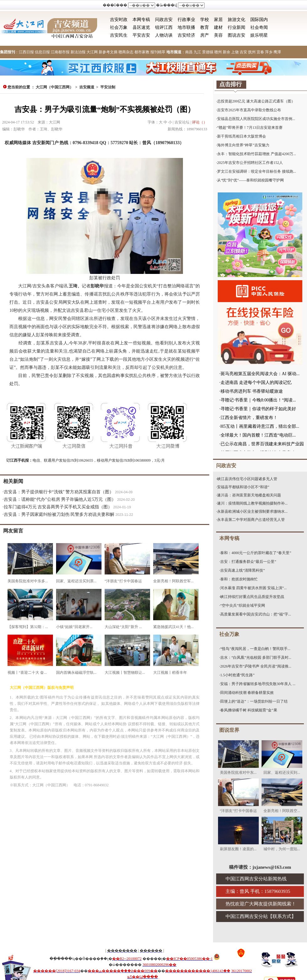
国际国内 (259, 20)
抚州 (252, 52)
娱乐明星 (259, 35)
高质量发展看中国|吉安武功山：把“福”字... (256, 614)
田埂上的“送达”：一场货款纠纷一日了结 (254, 701)
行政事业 (186, 20)
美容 (218, 35)
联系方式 (282, 916)
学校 (205, 20)
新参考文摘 (108, 52)
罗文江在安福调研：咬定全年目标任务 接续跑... (257, 171)
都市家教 (142, 52)
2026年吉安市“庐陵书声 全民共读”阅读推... (256, 666)
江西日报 (26, 52)
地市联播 (186, 27)
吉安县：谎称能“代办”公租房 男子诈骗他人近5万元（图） (60, 499)
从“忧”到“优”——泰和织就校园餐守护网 (250, 180)
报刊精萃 (158, 52)
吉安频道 (87, 87)
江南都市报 (60, 52)
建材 (218, 27)
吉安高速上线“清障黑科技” (243, 570)
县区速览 (141, 27)
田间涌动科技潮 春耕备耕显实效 (247, 693)
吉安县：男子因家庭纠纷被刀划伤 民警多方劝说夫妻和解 (59, 514)
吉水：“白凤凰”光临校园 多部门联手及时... (256, 658)
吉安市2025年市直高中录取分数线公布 (249, 110)
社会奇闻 (259, 27)
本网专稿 (141, 20)
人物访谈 (164, 35)
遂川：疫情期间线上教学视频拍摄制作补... (252, 503)
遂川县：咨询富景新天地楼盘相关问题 (249, 495)
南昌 (189, 52)
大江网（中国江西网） (55, 87)
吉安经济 (186, 35)
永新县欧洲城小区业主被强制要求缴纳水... (252, 511)
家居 (218, 20)
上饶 (235, 52)
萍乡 (269, 52)
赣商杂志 (126, 52)
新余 (226, 52)
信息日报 (42, 52)
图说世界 (229, 730)
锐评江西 (164, 27)
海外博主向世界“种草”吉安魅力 (243, 145)
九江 (197, 52)
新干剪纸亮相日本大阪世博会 (242, 136)
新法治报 (78, 52)
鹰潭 (277, 52)
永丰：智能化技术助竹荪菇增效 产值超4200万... (257, 154)
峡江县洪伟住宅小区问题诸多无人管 (247, 479)
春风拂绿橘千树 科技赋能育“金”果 (249, 710)
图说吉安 (237, 35)
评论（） (200, 122)
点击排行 (231, 84)
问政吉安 (164, 20)
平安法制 (108, 87)
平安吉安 (141, 35)
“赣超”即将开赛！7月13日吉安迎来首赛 (250, 128)
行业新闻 (237, 27)
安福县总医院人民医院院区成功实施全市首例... (256, 119)
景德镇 (208, 52)
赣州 (218, 52)
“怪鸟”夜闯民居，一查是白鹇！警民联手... (255, 649)
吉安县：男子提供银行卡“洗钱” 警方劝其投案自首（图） (59, 492)
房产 (205, 35)
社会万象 (119, 27)
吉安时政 (119, 20)
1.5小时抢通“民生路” (237, 675)
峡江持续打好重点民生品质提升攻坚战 (252, 597)
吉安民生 (119, 35)
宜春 (260, 52)
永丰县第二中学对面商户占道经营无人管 (251, 520)
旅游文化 (237, 20)
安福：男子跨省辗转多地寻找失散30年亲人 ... (258, 684)
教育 (205, 27)
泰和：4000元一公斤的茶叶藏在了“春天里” (256, 553)
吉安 (243, 52)
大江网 (92, 52)
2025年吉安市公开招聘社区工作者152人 (250, 163)
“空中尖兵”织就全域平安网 (243, 605)
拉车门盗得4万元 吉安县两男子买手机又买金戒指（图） (58, 507)
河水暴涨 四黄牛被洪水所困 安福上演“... (253, 588)
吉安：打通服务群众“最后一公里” (248, 562)
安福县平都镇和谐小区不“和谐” (243, 487)
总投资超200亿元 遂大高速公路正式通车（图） (256, 101)
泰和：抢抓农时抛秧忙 (239, 579)
